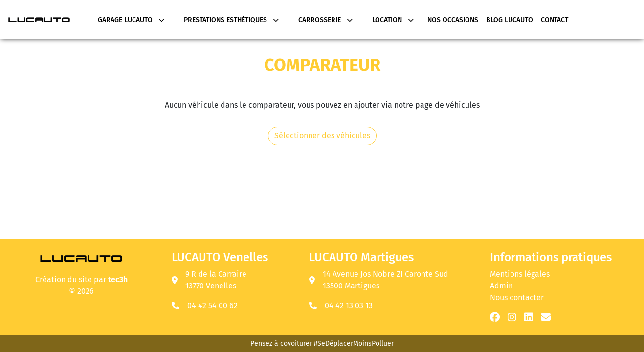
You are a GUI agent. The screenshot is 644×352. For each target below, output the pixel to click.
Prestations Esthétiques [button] (231, 20)
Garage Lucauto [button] (131, 20)
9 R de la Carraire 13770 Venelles (209, 280)
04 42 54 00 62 (212, 305)
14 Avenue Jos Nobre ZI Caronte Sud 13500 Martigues (379, 280)
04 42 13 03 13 (349, 305)
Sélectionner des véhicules (322, 136)
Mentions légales (520, 274)
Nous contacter (517, 297)
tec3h (118, 279)
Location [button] (393, 20)
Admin (501, 286)
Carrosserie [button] (325, 20)
